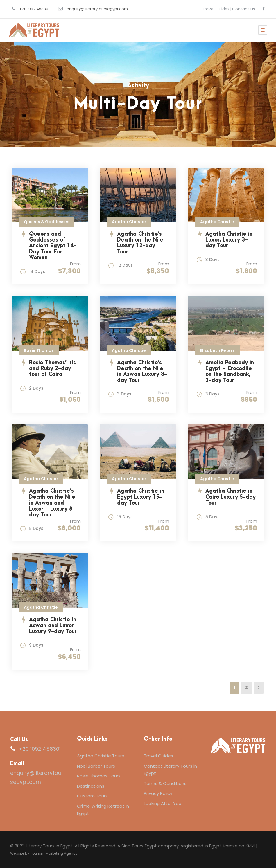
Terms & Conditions (165, 783)
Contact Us (244, 9)
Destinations (91, 786)
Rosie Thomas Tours (99, 776)
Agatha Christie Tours (101, 756)
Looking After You (163, 803)
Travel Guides (216, 9)
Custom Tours (92, 796)
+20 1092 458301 (34, 9)
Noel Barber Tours (96, 766)
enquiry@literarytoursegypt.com (97, 9)
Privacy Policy (158, 793)
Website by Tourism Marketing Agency (44, 853)
